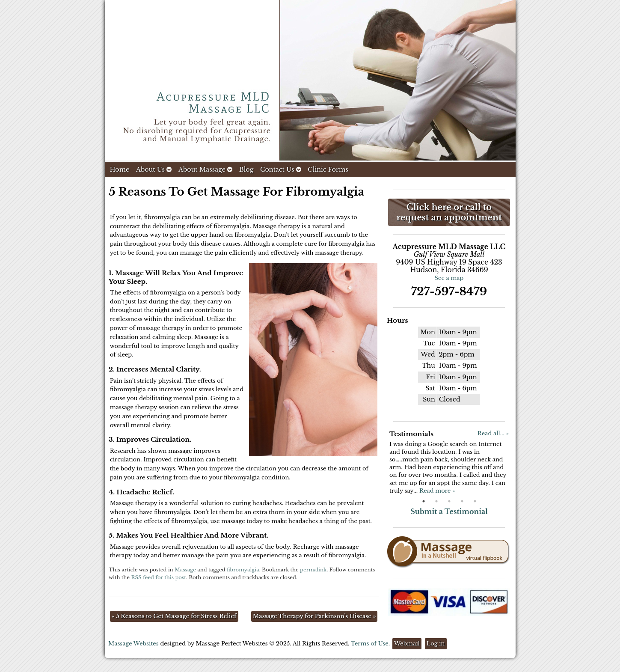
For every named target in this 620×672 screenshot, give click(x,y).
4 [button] (462, 501)
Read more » (437, 491)
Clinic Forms (328, 169)
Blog (246, 169)
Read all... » (493, 433)
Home (120, 169)
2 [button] (436, 501)
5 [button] (475, 501)
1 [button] (424, 501)
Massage (185, 570)
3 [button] (449, 501)
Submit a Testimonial (449, 511)
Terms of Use (370, 644)
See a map (449, 278)
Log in (436, 644)
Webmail (407, 644)
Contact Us (281, 169)
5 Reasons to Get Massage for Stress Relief (174, 616)
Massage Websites (133, 644)
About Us (154, 169)
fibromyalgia (243, 570)
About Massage (205, 169)
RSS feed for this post (158, 577)
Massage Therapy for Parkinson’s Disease (314, 616)
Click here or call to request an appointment (449, 212)
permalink (313, 570)
